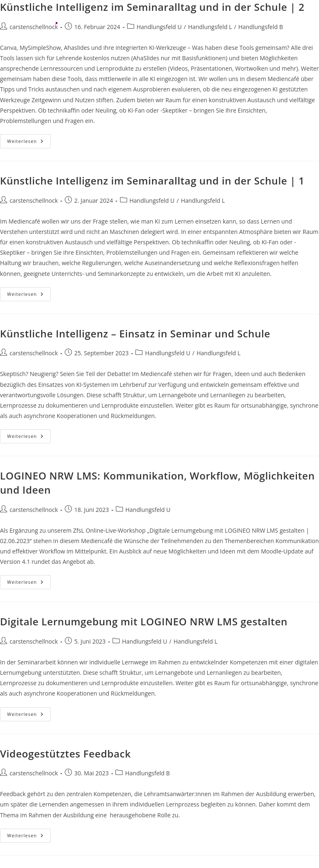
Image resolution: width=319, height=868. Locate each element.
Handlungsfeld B (147, 773)
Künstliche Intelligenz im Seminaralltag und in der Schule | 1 (152, 181)
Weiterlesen (29, 143)
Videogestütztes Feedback (65, 754)
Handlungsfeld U (152, 200)
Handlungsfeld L (203, 200)
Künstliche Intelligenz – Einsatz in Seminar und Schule (135, 333)
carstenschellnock (34, 200)
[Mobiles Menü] (299, 18)
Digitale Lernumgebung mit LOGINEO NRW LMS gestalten (144, 621)
